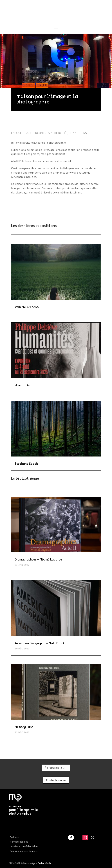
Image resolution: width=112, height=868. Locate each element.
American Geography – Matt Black (40, 643)
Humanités (22, 385)
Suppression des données (24, 851)
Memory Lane (24, 727)
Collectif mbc (45, 863)
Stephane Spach (26, 463)
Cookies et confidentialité (24, 846)
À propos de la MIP (56, 768)
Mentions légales (19, 842)
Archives (14, 837)
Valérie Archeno (27, 307)
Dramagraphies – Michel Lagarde (38, 559)
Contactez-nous (56, 780)
